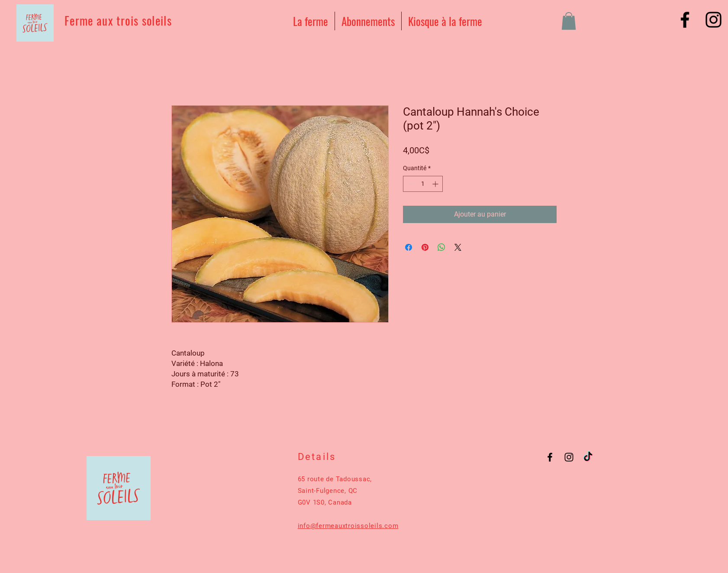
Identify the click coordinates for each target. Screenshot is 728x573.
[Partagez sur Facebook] (409, 247)
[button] (569, 21)
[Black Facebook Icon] (685, 20)
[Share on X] (458, 247)
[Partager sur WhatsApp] (441, 247)
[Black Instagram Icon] (714, 20)
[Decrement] (410, 184)
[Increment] (436, 184)
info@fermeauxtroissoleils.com (348, 526)
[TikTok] (588, 457)
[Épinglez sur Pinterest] (425, 247)
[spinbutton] (423, 184)
